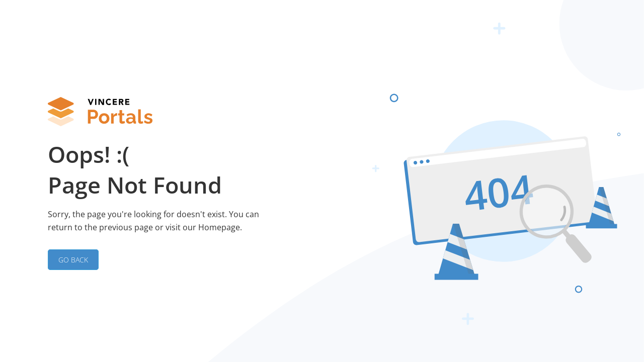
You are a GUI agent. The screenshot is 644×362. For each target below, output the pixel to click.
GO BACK (73, 260)
